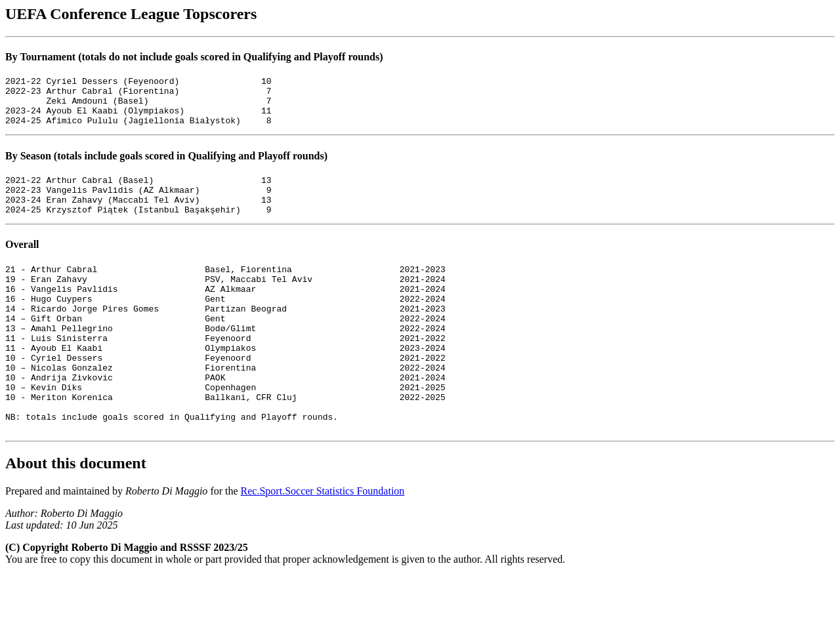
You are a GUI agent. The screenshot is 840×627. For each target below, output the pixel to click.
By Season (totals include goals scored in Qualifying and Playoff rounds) (166, 166)
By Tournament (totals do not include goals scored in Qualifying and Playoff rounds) (194, 57)
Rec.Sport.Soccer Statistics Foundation (323, 542)
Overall (22, 262)
